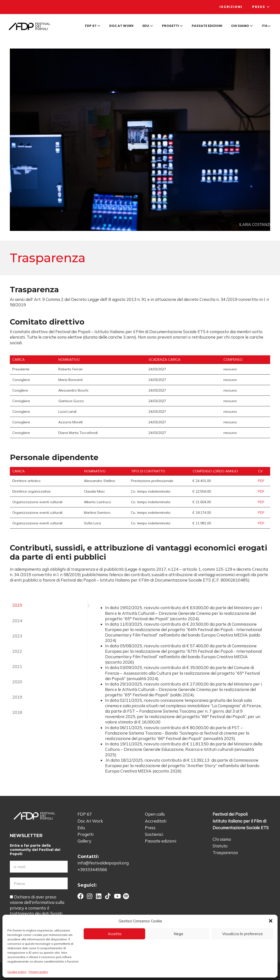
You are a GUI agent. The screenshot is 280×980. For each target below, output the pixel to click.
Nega (178, 934)
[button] (271, 921)
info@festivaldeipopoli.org (103, 863)
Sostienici (154, 834)
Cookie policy (17, 972)
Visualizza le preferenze (242, 934)
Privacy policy (38, 972)
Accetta (115, 934)
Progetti (172, 26)
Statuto (220, 846)
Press (261, 7)
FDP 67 (93, 26)
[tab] (49, 605)
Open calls (155, 814)
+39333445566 (92, 869)
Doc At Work (90, 821)
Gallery (84, 841)
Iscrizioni (231, 7)
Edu (148, 26)
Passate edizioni (207, 26)
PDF (261, 481)
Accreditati (156, 821)
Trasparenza (225, 852)
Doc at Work (121, 26)
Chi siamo (242, 26)
